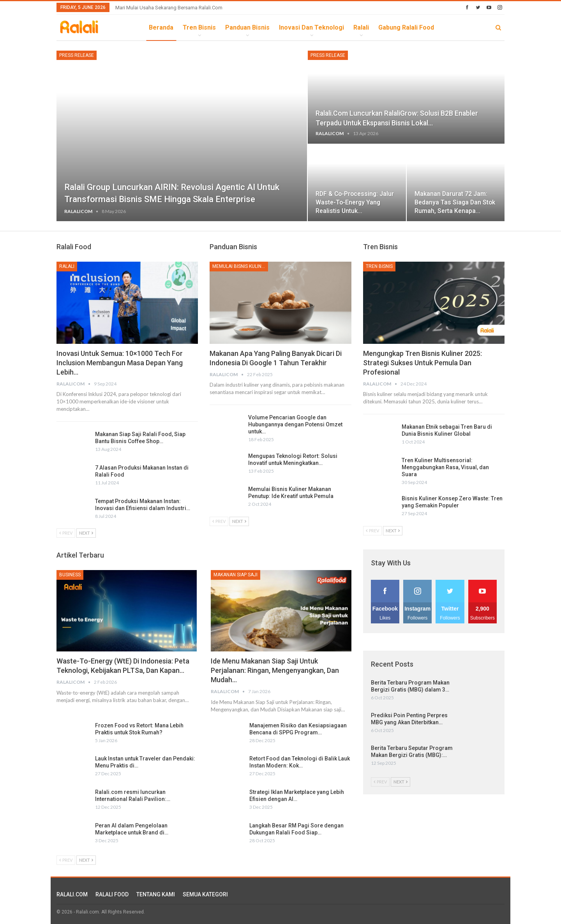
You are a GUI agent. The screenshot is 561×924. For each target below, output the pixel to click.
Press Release (77, 55)
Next (86, 533)
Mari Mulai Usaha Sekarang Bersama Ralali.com (169, 8)
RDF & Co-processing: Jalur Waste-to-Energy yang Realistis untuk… (355, 202)
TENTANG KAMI (156, 894)
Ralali (361, 27)
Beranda (161, 27)
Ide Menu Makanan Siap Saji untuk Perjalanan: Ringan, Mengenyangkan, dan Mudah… (275, 670)
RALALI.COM (72, 894)
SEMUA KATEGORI (205, 894)
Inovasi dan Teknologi (311, 27)
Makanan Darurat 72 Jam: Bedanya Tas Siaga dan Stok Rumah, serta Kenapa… (455, 202)
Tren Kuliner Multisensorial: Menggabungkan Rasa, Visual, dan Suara (445, 467)
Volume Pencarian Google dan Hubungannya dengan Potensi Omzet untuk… (295, 424)
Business (70, 575)
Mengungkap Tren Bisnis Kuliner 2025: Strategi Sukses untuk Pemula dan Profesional (423, 363)
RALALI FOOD (112, 894)
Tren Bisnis (199, 27)
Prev (66, 533)
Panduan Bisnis (247, 27)
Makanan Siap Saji (236, 575)
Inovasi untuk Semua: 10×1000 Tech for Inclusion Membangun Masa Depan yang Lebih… (120, 363)
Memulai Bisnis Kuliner (240, 266)
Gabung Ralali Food (406, 27)
